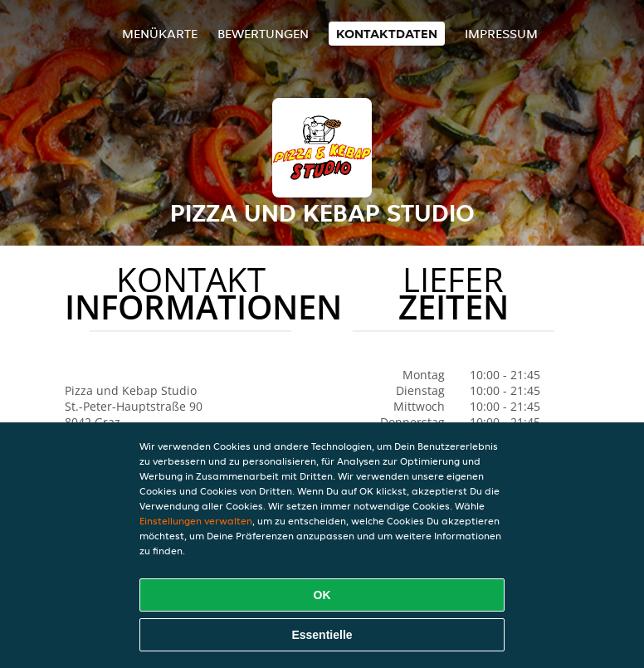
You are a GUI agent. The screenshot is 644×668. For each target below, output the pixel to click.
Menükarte (160, 34)
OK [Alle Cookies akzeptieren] (322, 595)
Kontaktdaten (387, 34)
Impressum (501, 34)
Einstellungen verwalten (196, 521)
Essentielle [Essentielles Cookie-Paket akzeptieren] (322, 635)
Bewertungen (263, 34)
